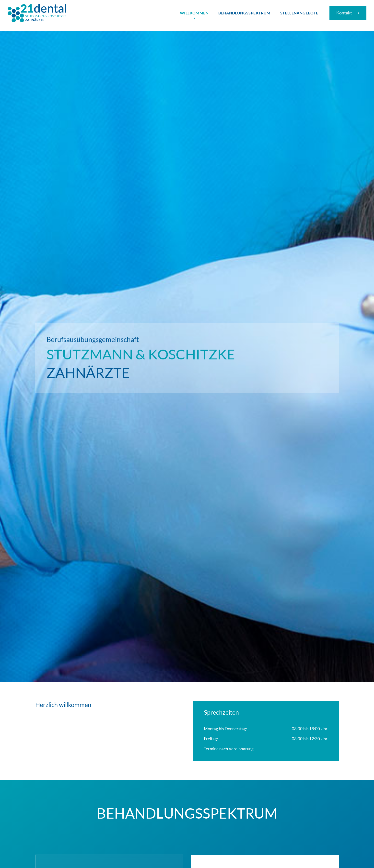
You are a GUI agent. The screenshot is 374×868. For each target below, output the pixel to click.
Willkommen (194, 13)
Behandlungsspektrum (244, 13)
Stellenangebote (299, 13)
